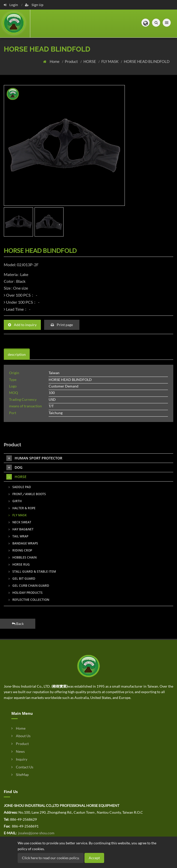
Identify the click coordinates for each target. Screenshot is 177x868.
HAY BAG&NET (21, 529)
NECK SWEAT (20, 522)
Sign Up (34, 5)
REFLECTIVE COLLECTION (29, 600)
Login (11, 5)
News (18, 751)
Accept (94, 858)
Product (72, 61)
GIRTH (15, 501)
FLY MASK (110, 61)
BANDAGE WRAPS (23, 543)
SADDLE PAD (20, 487)
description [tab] (17, 354)
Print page (62, 325)
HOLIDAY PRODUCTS (26, 593)
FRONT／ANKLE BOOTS (27, 494)
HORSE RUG (19, 564)
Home (55, 61)
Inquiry (19, 759)
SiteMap (20, 775)
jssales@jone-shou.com (36, 833)
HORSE (90, 61)
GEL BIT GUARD (22, 579)
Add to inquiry (22, 325)
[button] (145, 23)
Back (18, 624)
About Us (21, 736)
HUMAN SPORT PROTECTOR (34, 458)
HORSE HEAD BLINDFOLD (147, 61)
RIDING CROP (20, 550)
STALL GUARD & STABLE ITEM (32, 571)
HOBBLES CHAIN (23, 557)
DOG (14, 467)
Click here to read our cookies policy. (51, 858)
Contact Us (22, 767)
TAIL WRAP (18, 536)
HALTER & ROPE (22, 508)
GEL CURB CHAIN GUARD (29, 586)
